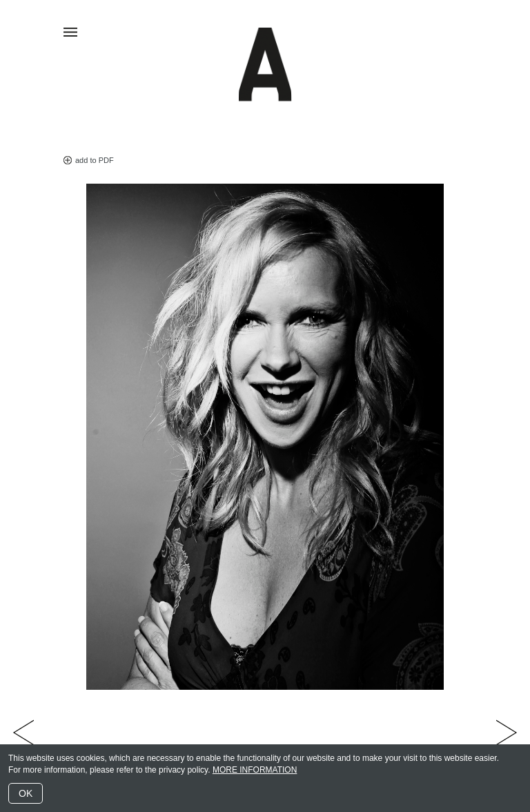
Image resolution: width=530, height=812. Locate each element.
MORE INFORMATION (255, 770)
